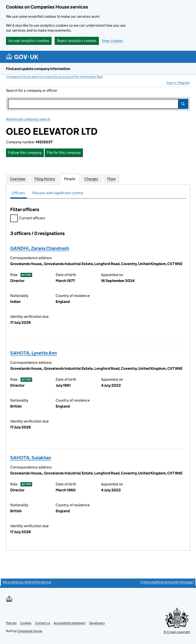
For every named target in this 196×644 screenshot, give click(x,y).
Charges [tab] (91, 179)
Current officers (28, 219)
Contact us (42, 623)
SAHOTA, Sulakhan (31, 458)
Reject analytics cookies (77, 41)
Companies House (30, 631)
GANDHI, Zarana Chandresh (40, 248)
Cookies (26, 623)
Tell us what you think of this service (27, 582)
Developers (97, 623)
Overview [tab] (18, 179)
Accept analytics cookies (29, 41)
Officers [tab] (18, 193)
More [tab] (111, 179)
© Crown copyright (177, 632)
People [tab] (70, 179)
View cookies (112, 41)
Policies (11, 623)
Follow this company (25, 153)
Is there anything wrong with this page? (167, 582)
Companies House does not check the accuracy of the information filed (54, 77)
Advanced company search (28, 119)
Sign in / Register (178, 83)
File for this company (64, 153)
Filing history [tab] (45, 179)
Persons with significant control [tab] (58, 193)
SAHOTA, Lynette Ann (33, 353)
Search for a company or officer (32, 90)
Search (183, 104)
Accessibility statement (70, 623)
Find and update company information (38, 69)
